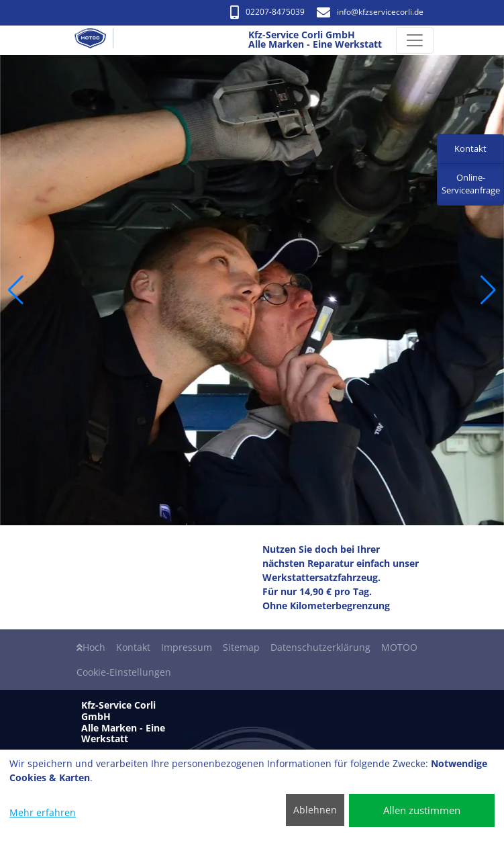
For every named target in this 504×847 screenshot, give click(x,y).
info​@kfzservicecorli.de (370, 12)
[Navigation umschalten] (415, 40)
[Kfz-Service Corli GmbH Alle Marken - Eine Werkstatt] (96, 40)
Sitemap (241, 647)
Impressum (187, 647)
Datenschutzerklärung (320, 647)
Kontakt (133, 647)
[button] (16, 290)
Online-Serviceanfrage (471, 184)
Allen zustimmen (422, 810)
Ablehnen (315, 810)
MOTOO (399, 647)
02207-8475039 (267, 12)
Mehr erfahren (43, 812)
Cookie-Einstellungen (124, 672)
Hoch (91, 647)
